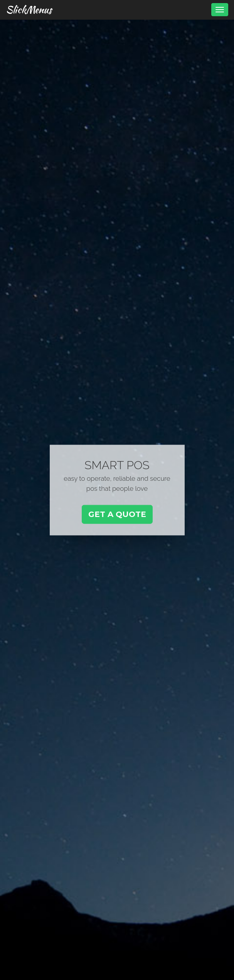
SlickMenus (29, 10)
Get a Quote (117, 514)
